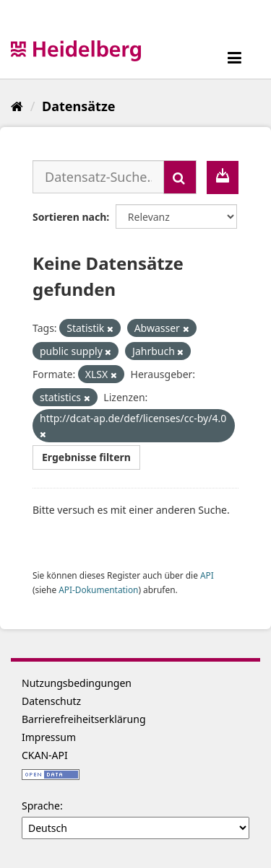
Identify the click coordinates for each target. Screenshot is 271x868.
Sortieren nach (69, 217)
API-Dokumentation (98, 589)
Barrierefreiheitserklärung (84, 719)
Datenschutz (51, 701)
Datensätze (78, 106)
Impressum (49, 737)
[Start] (17, 106)
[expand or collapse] (235, 57)
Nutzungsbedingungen (77, 683)
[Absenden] (180, 177)
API (207, 575)
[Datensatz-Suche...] (98, 177)
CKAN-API (45, 755)
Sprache (41, 806)
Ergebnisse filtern (86, 457)
